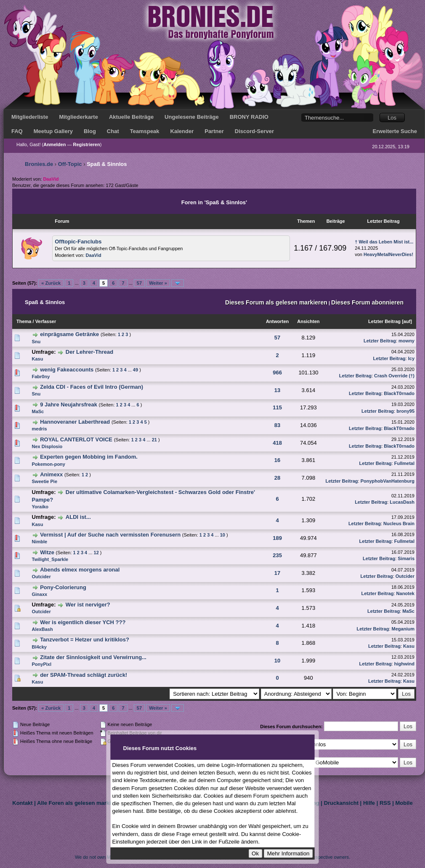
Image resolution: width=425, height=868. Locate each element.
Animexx (51, 474)
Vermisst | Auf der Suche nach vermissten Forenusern (110, 535)
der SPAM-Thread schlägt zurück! (84, 675)
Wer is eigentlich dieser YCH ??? (83, 622)
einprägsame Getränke (69, 334)
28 (277, 478)
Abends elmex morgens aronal (80, 570)
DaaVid (94, 255)
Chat (113, 131)
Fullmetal (404, 463)
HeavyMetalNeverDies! (388, 254)
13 (277, 390)
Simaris (406, 558)
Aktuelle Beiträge (131, 117)
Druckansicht (341, 803)
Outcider (41, 577)
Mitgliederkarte (78, 117)
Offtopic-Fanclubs (78, 242)
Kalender (182, 131)
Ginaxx (40, 594)
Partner (214, 131)
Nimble (40, 542)
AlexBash (42, 629)
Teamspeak (145, 131)
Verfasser (46, 321)
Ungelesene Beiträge (192, 117)
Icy (411, 358)
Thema (24, 321)
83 (277, 425)
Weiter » (158, 283)
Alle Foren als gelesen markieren (80, 803)
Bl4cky (39, 647)
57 (139, 283)
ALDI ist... (78, 517)
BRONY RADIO (249, 117)
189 (277, 538)
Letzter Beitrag (384, 321)
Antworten (277, 321)
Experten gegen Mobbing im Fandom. (89, 457)
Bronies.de (39, 164)
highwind (404, 664)
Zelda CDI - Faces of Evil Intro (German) (92, 387)
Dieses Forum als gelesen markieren (276, 302)
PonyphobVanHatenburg (388, 481)
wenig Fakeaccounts (67, 370)
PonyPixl (42, 664)
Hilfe (369, 803)
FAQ (17, 131)
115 (277, 407)
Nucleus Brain (399, 523)
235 (277, 555)
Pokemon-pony (49, 464)
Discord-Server (254, 131)
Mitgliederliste (30, 117)
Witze (47, 552)
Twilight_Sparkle (50, 559)
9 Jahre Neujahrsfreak (69, 405)
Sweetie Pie (45, 481)
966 (277, 373)
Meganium (403, 629)
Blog (90, 131)
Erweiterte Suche (395, 131)
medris (40, 429)
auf (407, 321)
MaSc (38, 411)
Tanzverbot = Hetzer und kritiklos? (85, 640)
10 (223, 535)
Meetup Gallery (53, 131)
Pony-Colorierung (63, 587)
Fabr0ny (41, 377)
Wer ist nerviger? (88, 605)
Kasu (38, 359)
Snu (36, 342)
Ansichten (308, 321)
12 (96, 553)
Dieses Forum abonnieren (367, 302)
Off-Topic (70, 164)
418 (277, 443)
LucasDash (402, 502)
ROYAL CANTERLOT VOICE (76, 439)
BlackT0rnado (399, 393)
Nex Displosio (47, 446)
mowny (406, 341)
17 (277, 573)
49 (135, 370)
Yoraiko (40, 507)
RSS (385, 803)
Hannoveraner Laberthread (75, 422)
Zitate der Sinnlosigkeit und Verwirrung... (93, 657)
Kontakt (22, 803)
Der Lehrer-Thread (89, 352)
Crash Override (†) (394, 376)
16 (277, 460)
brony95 (405, 411)
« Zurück (51, 283)
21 (154, 440)
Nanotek (405, 593)
